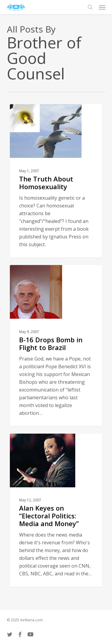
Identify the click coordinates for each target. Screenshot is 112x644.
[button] (102, 7)
